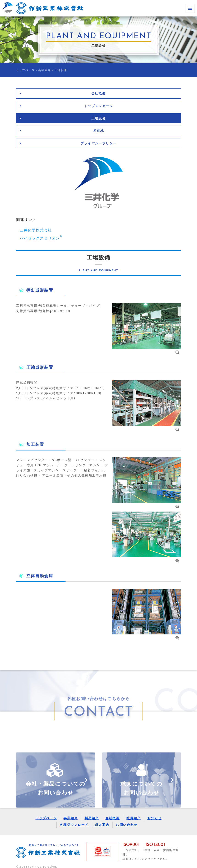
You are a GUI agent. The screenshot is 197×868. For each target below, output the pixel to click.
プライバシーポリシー (98, 143)
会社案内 (44, 70)
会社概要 (98, 93)
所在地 (99, 131)
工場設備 (98, 118)
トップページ (25, 70)
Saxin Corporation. (43, 862)
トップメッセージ (99, 106)
